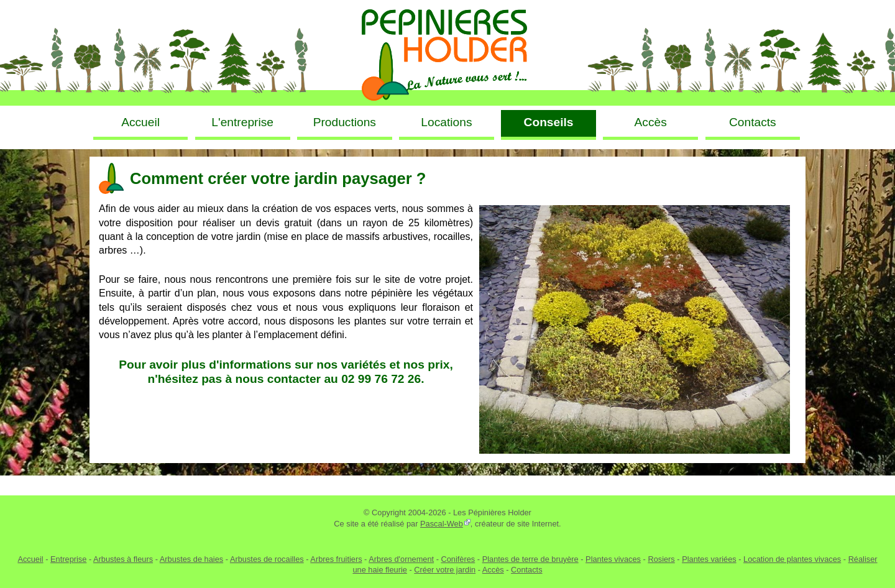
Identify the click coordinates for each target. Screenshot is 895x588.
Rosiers (661, 559)
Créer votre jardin (445, 570)
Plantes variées (709, 559)
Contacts (527, 570)
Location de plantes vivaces (792, 559)
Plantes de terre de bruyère (530, 559)
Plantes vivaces (613, 559)
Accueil (30, 559)
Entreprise (68, 559)
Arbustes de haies (191, 559)
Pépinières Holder (447, 53)
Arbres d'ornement (401, 559)
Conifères (458, 559)
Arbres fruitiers (336, 559)
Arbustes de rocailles (267, 559)
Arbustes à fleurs (123, 559)
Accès (493, 570)
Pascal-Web (442, 524)
